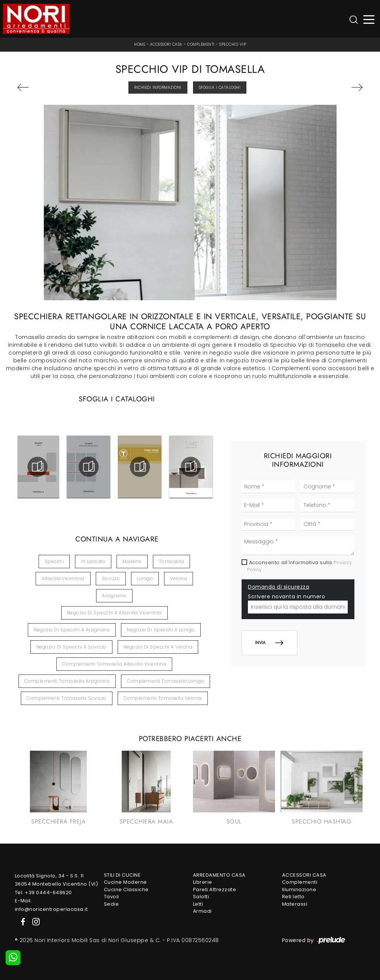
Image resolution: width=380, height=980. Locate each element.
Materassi (295, 904)
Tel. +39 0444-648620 (43, 892)
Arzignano (114, 596)
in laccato (93, 561)
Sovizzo (111, 578)
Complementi (201, 44)
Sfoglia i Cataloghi (220, 88)
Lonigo (145, 578)
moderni (132, 561)
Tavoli (112, 897)
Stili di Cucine (122, 875)
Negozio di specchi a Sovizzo (71, 647)
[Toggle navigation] (369, 19)
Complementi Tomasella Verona (163, 698)
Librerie (203, 882)
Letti (198, 904)
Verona (178, 578)
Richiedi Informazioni (158, 88)
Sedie (112, 904)
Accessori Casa (166, 44)
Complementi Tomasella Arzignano (67, 681)
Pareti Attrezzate (215, 890)
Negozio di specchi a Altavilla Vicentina (114, 613)
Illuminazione (299, 890)
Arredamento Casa (219, 875)
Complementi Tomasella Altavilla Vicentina (114, 664)
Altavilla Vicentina (63, 578)
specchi (54, 561)
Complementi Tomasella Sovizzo (67, 698)
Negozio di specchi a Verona (158, 647)
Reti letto (293, 897)
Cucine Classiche (126, 890)
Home (140, 44)
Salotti (201, 897)
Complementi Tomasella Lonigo (166, 681)
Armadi (202, 911)
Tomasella (172, 561)
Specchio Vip (233, 44)
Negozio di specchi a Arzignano (72, 630)
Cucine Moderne (125, 882)
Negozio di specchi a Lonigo (161, 630)
